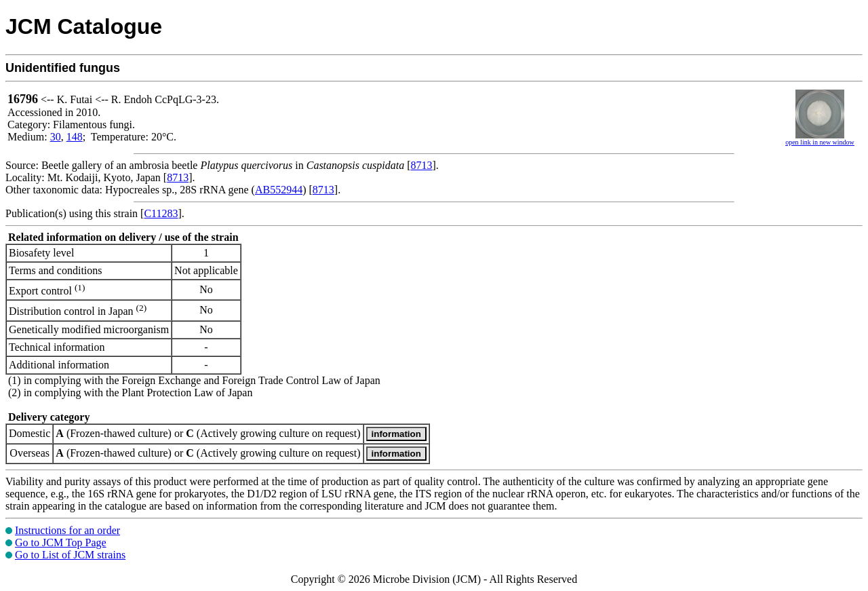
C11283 (161, 213)
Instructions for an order (67, 530)
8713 (422, 165)
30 (56, 137)
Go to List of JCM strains (70, 555)
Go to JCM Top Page (61, 542)
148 (75, 137)
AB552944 (279, 190)
